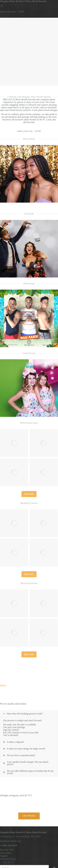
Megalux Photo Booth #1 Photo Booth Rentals (23, 1)
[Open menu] (2, 6)
